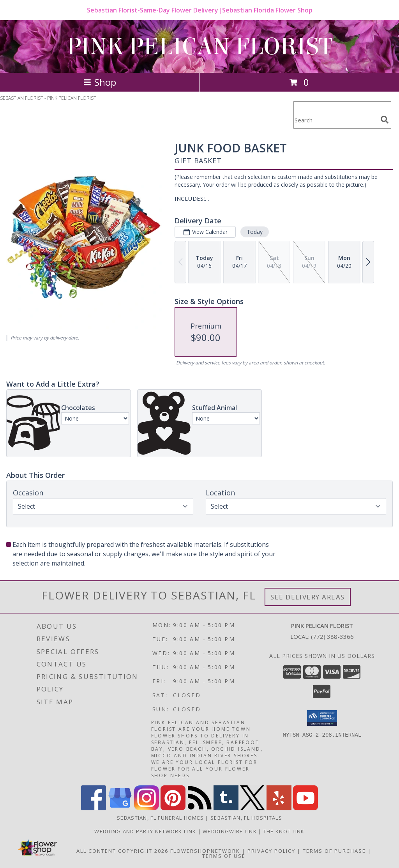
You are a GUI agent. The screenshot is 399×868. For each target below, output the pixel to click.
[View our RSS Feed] (199, 808)
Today (255, 232)
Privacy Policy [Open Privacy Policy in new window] (271, 851)
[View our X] (252, 808)
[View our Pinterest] (173, 808)
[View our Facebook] (94, 808)
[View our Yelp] (279, 808)
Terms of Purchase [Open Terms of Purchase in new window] (334, 851)
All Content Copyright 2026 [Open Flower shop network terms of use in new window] (122, 851)
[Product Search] (335, 120)
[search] (385, 120)
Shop (100, 82)
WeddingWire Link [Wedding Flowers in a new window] (230, 831)
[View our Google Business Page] (120, 808)
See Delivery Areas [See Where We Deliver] (308, 597)
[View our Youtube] (305, 808)
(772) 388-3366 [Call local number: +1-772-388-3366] (332, 636)
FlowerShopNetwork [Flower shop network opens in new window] (205, 851)
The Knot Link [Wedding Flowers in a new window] (284, 831)
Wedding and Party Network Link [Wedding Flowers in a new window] (146, 831)
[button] (322, 718)
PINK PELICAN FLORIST (199, 47)
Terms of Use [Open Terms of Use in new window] (224, 856)
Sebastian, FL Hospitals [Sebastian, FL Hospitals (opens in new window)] (246, 818)
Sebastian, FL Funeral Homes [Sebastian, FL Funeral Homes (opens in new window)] (160, 818)
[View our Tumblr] (226, 808)
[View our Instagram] (147, 808)
